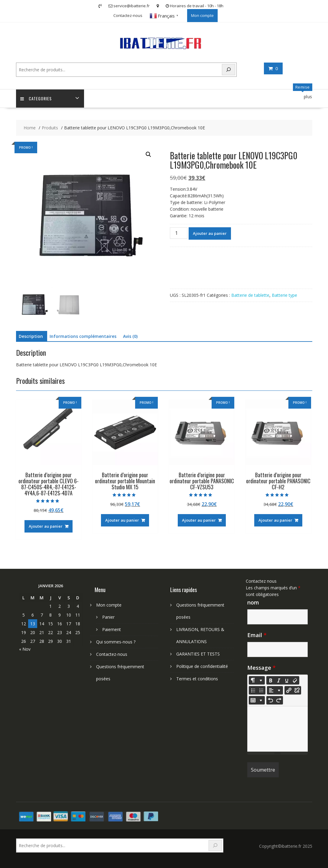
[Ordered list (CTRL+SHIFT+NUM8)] (261, 690)
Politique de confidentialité (202, 666)
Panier (108, 617)
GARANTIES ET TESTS (198, 654)
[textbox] (278, 729)
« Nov (25, 649)
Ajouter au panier (210, 234)
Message (261, 668)
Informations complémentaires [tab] (83, 336)
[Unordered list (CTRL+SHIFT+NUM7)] (253, 690)
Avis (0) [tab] (130, 336)
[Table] (257, 700)
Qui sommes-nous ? (116, 642)
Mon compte (202, 15)
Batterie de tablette (250, 295)
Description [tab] (31, 336)
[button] (148, 155)
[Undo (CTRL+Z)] (271, 700)
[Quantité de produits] (179, 233)
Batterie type (284, 295)
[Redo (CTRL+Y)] (279, 700)
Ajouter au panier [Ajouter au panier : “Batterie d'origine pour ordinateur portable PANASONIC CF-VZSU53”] (199, 520)
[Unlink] (297, 690)
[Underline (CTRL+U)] (287, 680)
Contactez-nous (128, 15)
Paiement (112, 629)
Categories (36, 99)
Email (257, 635)
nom (253, 602)
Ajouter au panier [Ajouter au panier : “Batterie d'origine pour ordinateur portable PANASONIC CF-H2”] (275, 520)
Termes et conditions (197, 679)
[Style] (257, 680)
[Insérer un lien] (289, 690)
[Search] (229, 70)
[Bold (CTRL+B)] (271, 680)
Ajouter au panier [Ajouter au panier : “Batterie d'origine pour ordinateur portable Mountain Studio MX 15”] (122, 520)
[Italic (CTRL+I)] (279, 680)
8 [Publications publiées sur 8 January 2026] (50, 615)
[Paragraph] (275, 690)
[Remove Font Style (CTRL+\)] (295, 680)
